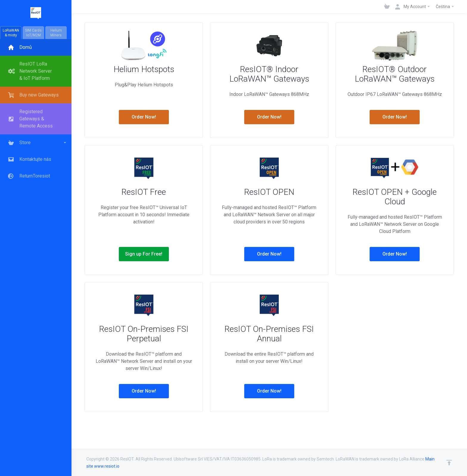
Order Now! (144, 117)
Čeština (445, 7)
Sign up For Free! (144, 254)
